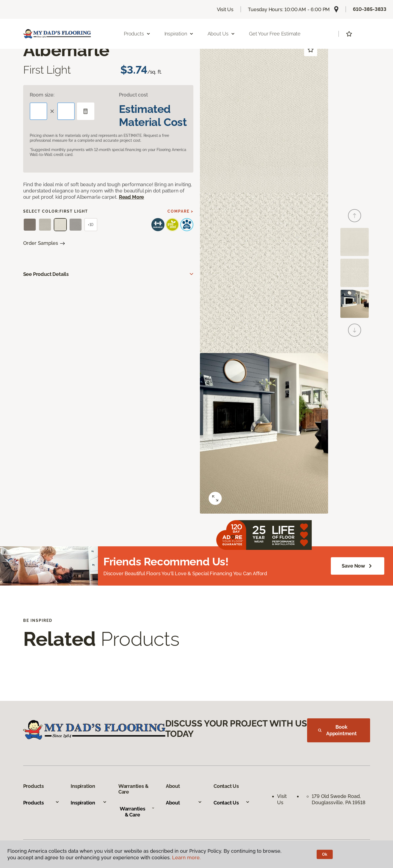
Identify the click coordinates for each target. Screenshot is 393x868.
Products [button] (137, 34)
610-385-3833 (370, 9)
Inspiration (89, 803)
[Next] (355, 330)
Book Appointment (337, 730)
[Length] (38, 111)
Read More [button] (131, 197)
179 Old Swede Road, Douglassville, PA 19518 (339, 799)
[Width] (66, 111)
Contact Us (232, 803)
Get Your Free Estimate (275, 34)
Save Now (358, 566)
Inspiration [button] (179, 34)
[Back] (355, 216)
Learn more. (186, 858)
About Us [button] (221, 34)
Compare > (180, 211)
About (184, 803)
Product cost (133, 95)
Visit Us (225, 9)
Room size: (42, 95)
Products (41, 803)
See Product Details (46, 274)
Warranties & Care (137, 812)
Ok (325, 854)
